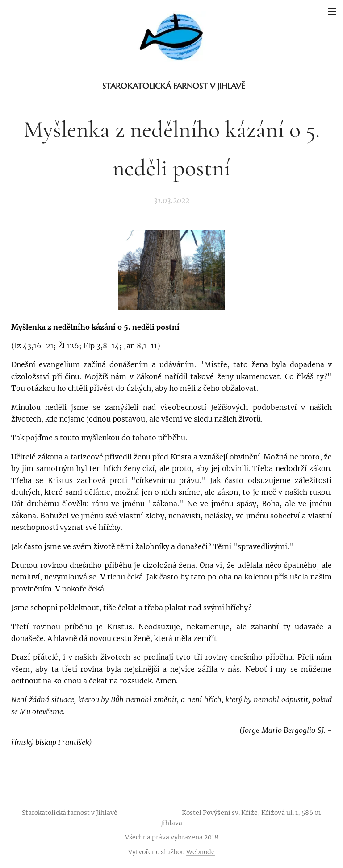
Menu (332, 12)
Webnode (201, 852)
